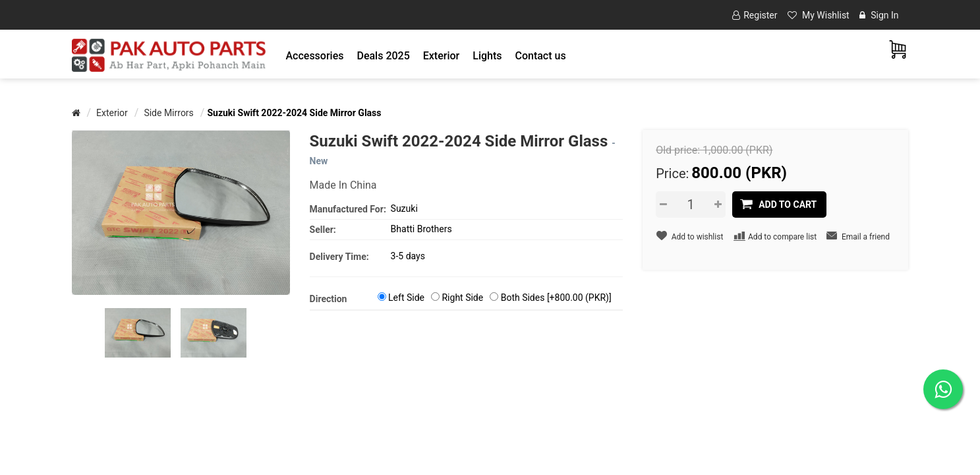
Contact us (540, 56)
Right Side (462, 298)
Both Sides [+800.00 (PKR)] (556, 298)
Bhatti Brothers (421, 229)
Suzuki (404, 208)
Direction (329, 299)
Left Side (406, 298)
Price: (672, 174)
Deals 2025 (383, 56)
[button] (315, 56)
